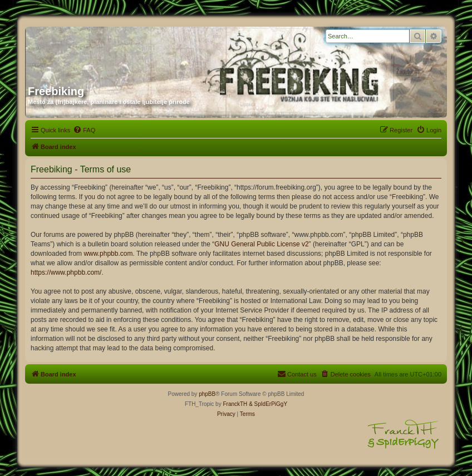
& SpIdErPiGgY (268, 404)
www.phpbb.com (108, 254)
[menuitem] (84, 130)
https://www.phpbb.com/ (66, 272)
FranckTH (235, 404)
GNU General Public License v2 (261, 244)
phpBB (207, 394)
